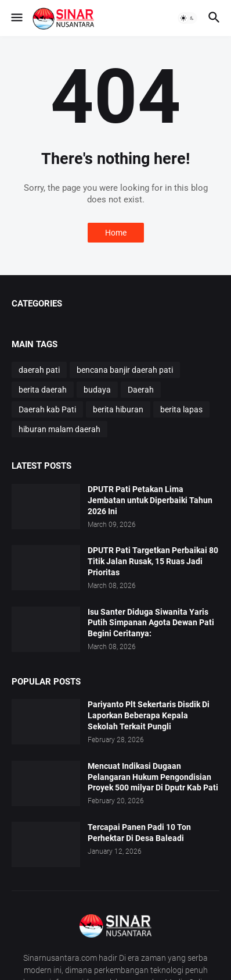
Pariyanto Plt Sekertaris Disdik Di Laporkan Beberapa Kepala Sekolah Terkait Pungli (149, 715)
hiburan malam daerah (59, 429)
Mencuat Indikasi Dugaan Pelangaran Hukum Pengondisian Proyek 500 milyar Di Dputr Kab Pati (153, 777)
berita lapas (181, 409)
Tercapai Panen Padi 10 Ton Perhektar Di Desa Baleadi (139, 833)
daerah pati (39, 370)
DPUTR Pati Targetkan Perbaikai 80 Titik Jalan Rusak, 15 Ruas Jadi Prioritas (153, 561)
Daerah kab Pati (47, 409)
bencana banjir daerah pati (125, 370)
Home (116, 233)
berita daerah (43, 390)
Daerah (141, 390)
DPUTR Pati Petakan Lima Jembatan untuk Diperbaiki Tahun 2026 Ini (150, 500)
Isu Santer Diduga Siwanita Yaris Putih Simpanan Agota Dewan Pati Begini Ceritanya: (151, 623)
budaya (97, 390)
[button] (16, 18)
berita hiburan (118, 409)
